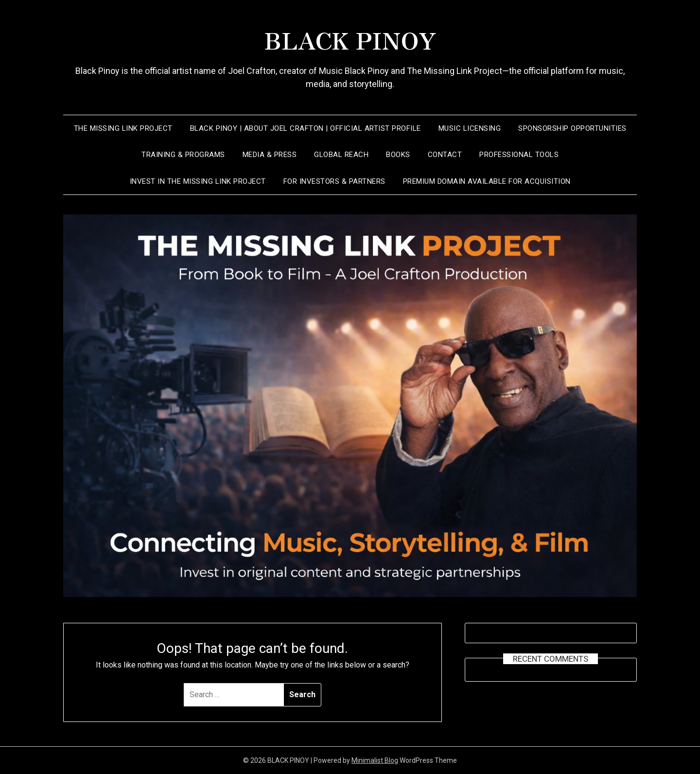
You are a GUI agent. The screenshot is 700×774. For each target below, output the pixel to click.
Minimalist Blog (375, 760)
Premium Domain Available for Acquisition (487, 181)
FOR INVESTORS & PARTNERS (334, 181)
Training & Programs (183, 155)
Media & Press (270, 155)
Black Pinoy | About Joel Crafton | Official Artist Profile (306, 128)
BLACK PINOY (350, 39)
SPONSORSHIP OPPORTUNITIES (572, 128)
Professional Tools (519, 155)
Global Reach (341, 155)
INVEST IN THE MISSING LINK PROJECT (198, 181)
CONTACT (445, 155)
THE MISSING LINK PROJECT (123, 128)
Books (398, 155)
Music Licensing (470, 128)
